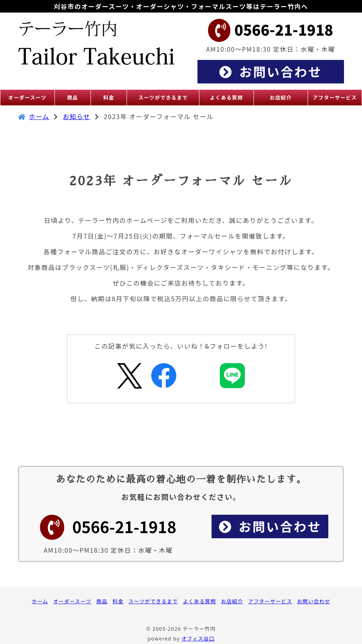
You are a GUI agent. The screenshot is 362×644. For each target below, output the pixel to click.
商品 (102, 601)
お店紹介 (232, 601)
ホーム (39, 116)
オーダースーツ (72, 601)
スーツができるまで (153, 601)
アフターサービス (270, 601)
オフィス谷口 (198, 638)
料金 (118, 601)
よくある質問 (199, 601)
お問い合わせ (314, 601)
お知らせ (77, 116)
